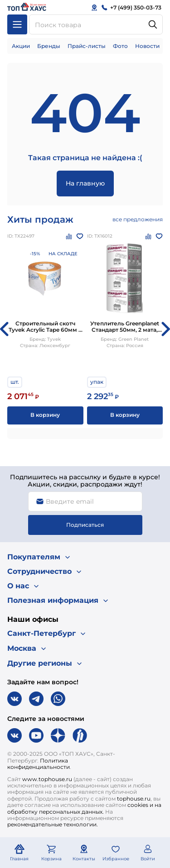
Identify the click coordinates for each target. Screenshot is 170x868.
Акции (21, 46)
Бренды (49, 46)
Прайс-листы (87, 46)
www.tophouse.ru (47, 779)
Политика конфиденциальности (39, 764)
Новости (147, 46)
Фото (120, 46)
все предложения (138, 219)
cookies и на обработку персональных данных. (84, 808)
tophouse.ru (134, 799)
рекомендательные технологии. (53, 824)
